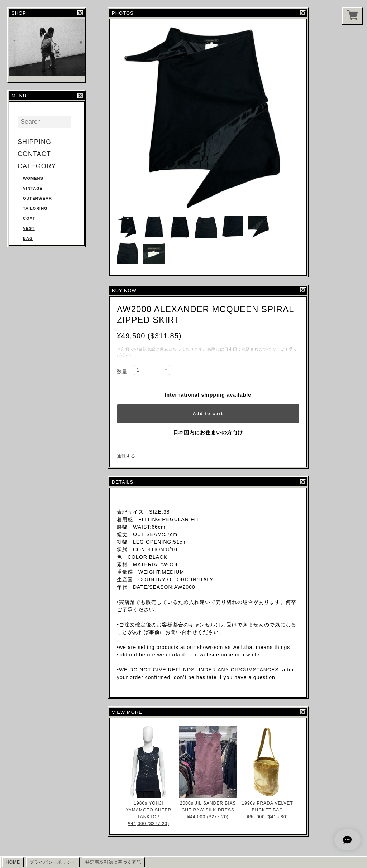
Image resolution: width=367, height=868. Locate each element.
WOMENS (33, 178)
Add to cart (208, 414)
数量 (122, 372)
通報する (126, 456)
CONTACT (34, 154)
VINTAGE (33, 188)
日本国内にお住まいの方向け (208, 432)
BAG (28, 238)
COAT (29, 218)
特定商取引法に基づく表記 (113, 862)
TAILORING (35, 208)
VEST (29, 228)
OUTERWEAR (37, 198)
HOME (13, 862)
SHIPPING (34, 142)
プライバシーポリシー (53, 862)
